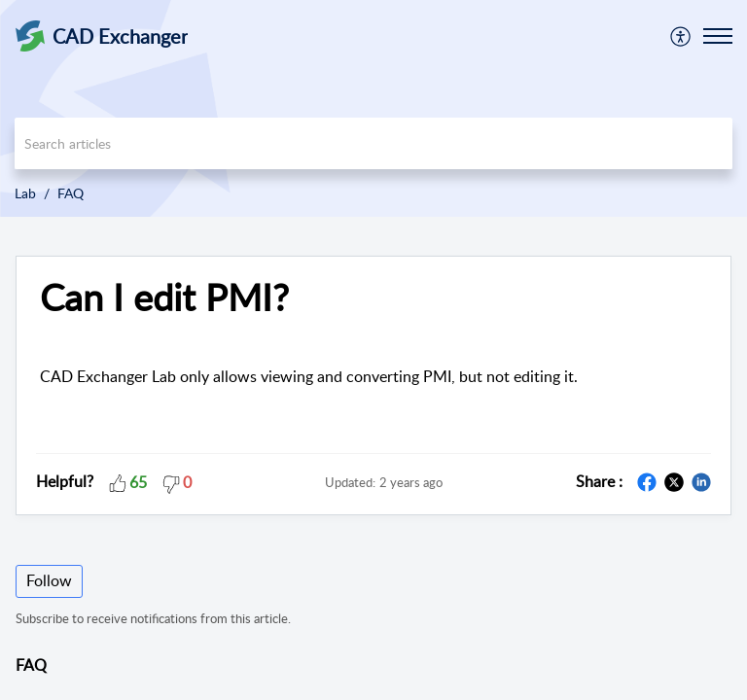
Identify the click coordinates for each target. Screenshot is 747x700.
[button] (681, 36)
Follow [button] (49, 580)
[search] (373, 143)
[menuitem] (681, 36)
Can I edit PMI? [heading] (164, 297)
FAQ (71, 193)
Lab (25, 193)
